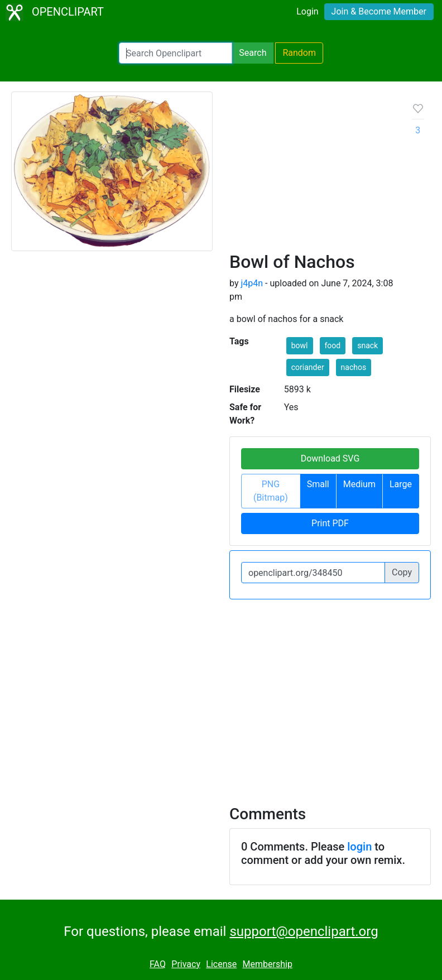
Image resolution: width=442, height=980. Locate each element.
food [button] (333, 345)
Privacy (186, 964)
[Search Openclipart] (176, 53)
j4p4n (252, 283)
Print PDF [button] (330, 523)
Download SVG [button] (330, 458)
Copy (402, 572)
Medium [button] (359, 484)
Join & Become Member (379, 11)
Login (307, 11)
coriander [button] (308, 367)
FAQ (158, 964)
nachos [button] (354, 367)
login (359, 847)
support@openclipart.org (304, 931)
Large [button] (401, 484)
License (221, 964)
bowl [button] (300, 345)
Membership (268, 964)
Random (299, 53)
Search (253, 53)
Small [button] (318, 484)
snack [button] (367, 345)
